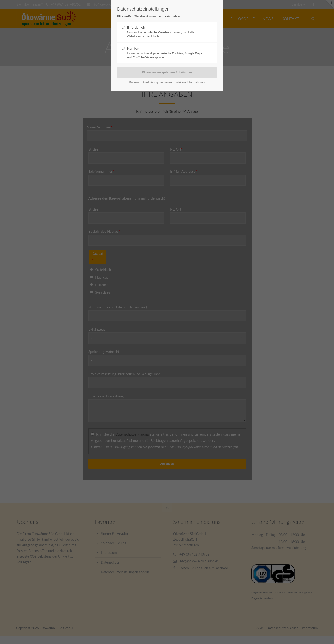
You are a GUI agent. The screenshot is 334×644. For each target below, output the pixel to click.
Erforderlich (165, 32)
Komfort (165, 53)
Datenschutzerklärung (143, 82)
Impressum (167, 82)
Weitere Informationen (190, 82)
